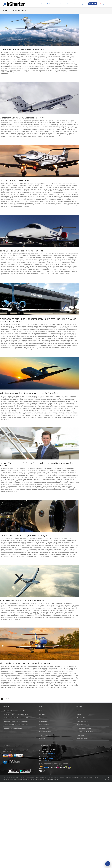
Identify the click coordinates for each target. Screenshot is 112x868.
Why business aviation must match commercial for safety (29, 393)
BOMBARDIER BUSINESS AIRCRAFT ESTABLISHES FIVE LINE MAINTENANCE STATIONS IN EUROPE (38, 320)
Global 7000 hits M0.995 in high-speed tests (22, 50)
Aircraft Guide (44, 718)
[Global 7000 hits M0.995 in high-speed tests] (39, 30)
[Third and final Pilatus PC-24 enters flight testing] (39, 644)
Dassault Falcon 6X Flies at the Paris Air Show (16, 725)
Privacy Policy (81, 735)
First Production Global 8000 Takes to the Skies (16, 721)
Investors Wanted (45, 725)
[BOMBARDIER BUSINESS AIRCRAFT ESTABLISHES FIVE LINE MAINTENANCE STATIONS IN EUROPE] (39, 299)
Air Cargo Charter (45, 728)
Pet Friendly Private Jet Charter (85, 732)
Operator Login (44, 721)
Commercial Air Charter (46, 735)
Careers (79, 714)
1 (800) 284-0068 (51, 754)
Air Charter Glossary (46, 732)
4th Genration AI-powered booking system (15, 711)
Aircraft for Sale (81, 718)
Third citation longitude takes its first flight (22, 251)
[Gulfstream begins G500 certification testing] (39, 98)
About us (43, 711)
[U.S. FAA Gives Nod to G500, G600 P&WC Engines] (39, 516)
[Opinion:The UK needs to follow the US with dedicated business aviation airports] (39, 443)
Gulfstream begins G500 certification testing (22, 118)
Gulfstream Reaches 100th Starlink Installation (16, 714)
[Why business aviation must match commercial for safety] (39, 373)
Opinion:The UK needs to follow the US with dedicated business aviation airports (37, 464)
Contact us (48, 761)
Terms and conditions (83, 739)
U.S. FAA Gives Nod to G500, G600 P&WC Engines (24, 536)
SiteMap (43, 739)
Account (43, 714)
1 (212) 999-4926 (50, 756)
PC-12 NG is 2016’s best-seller (14, 181)
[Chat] (108, 864)
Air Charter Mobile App (83, 725)
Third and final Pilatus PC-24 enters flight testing (25, 663)
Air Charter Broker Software (84, 728)
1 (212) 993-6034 (49, 758)
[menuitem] (103, 4)
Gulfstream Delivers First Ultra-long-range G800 (16, 718)
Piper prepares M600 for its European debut (22, 600)
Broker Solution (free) (83, 721)
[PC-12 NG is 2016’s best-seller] (39, 161)
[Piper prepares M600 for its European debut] (39, 581)
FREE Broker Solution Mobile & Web (13, 728)
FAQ (78, 711)
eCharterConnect (55, 779)
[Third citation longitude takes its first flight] (39, 231)
